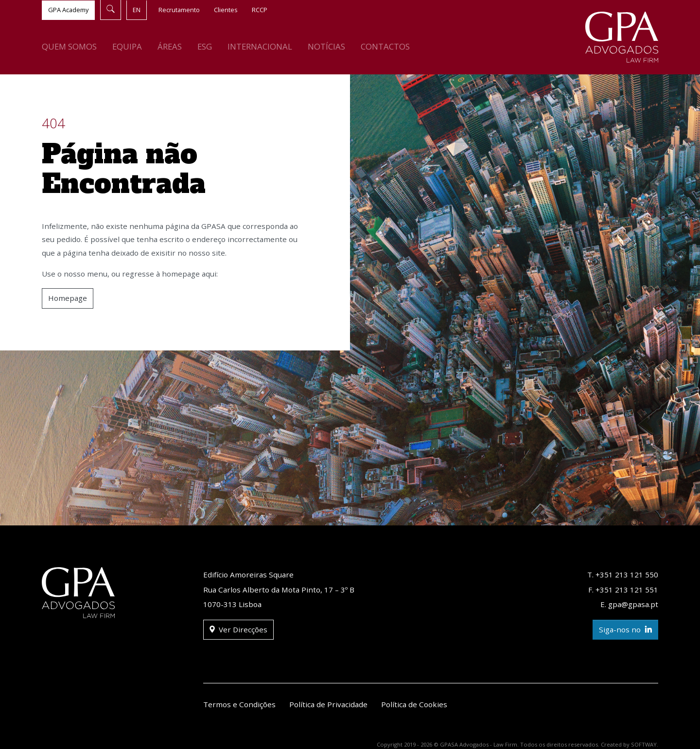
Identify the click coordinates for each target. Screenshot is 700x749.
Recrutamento (179, 10)
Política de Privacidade (328, 704)
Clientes (226, 10)
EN (137, 10)
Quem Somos (69, 46)
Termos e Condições (239, 704)
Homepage (68, 298)
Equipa (127, 46)
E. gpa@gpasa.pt (629, 604)
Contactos (385, 46)
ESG (205, 46)
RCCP (260, 10)
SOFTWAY (644, 744)
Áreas (170, 46)
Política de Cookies (414, 704)
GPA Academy (68, 10)
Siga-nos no (625, 630)
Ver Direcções (238, 630)
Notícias (326, 46)
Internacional (260, 46)
